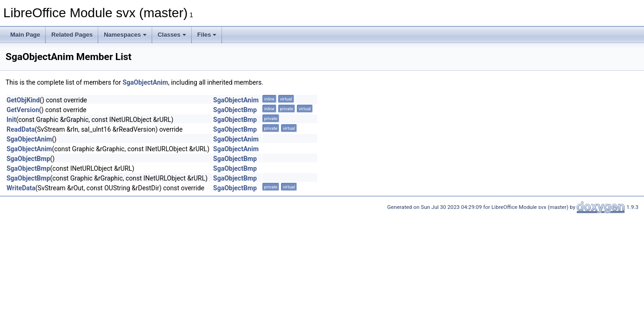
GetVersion (23, 110)
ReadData (21, 129)
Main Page (25, 35)
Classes (172, 35)
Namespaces (125, 35)
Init (11, 120)
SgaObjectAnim (145, 82)
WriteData (21, 188)
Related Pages (72, 35)
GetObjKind (23, 100)
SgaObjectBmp (235, 110)
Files (207, 35)
